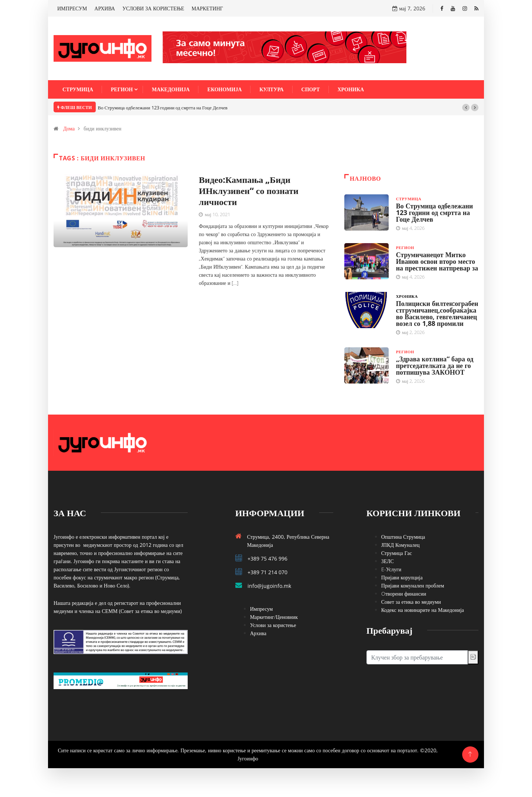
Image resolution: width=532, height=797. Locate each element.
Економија (224, 89)
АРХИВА (105, 8)
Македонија (171, 89)
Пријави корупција (402, 577)
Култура (271, 89)
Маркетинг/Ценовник (274, 617)
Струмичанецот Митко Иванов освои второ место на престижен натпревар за (437, 261)
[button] (466, 108)
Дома (69, 128)
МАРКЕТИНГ (207, 8)
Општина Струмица (403, 537)
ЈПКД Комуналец (400, 545)
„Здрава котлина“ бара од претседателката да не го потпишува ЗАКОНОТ (435, 365)
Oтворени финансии (404, 594)
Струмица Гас (397, 553)
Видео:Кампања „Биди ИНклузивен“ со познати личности (249, 190)
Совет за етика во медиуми (411, 602)
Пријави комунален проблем (413, 585)
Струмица (78, 89)
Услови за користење (273, 625)
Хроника (351, 89)
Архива (258, 633)
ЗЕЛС (388, 561)
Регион (122, 89)
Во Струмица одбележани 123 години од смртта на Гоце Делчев (163, 108)
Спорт (311, 89)
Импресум (262, 609)
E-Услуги (391, 569)
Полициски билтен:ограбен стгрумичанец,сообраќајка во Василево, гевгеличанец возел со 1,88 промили (437, 313)
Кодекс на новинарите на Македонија (423, 610)
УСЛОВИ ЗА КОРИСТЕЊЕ (153, 8)
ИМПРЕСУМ (72, 8)
